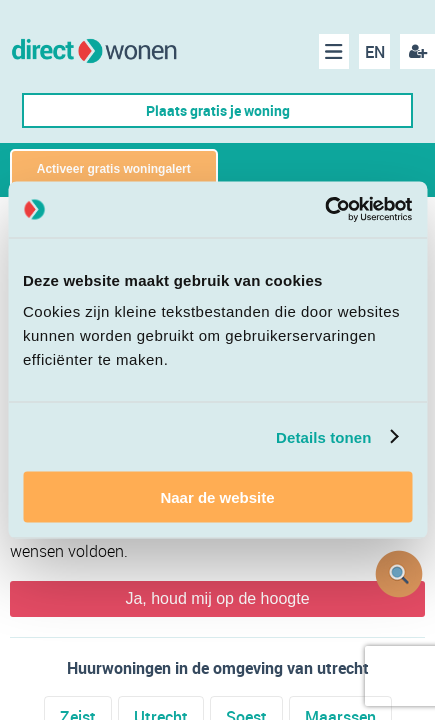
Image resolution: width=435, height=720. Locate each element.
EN (375, 52)
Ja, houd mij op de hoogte (217, 598)
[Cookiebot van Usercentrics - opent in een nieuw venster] (324, 210)
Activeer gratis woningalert (114, 169)
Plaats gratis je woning (218, 110)
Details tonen (323, 436)
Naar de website (217, 497)
